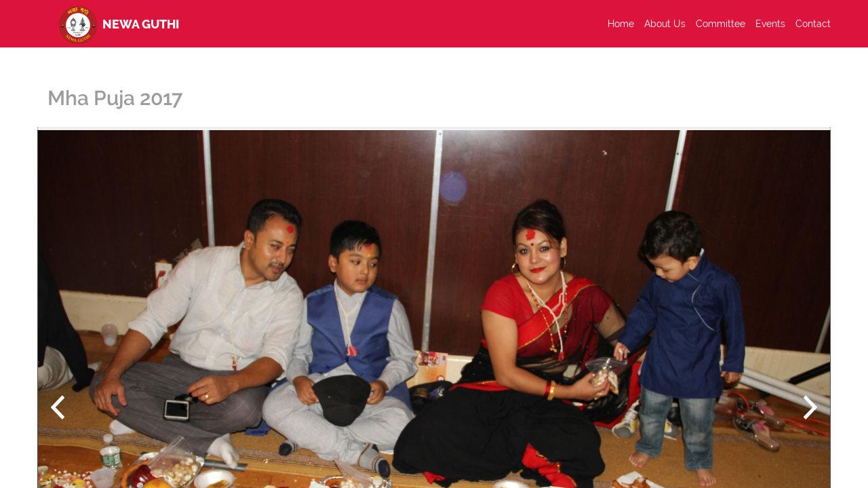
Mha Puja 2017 (115, 98)
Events (770, 24)
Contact (813, 24)
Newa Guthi (116, 24)
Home (621, 24)
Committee (721, 24)
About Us (665, 24)
